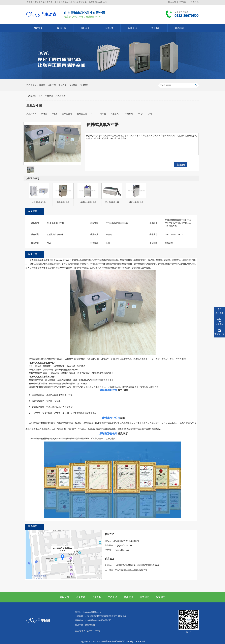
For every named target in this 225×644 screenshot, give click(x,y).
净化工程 (62, 28)
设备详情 (33, 254)
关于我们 (183, 2)
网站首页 (38, 28)
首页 (40, 96)
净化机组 (129, 114)
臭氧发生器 (61, 96)
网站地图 (172, 2)
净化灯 (141, 114)
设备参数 (33, 211)
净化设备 (85, 28)
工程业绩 (109, 28)
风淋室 (42, 85)
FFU (93, 114)
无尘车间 (73, 85)
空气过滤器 (67, 114)
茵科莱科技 (90, 625)
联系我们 (195, 2)
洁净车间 (84, 85)
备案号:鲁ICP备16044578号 (88, 631)
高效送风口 (116, 114)
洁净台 (103, 114)
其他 (150, 114)
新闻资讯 (132, 28)
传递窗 (55, 114)
